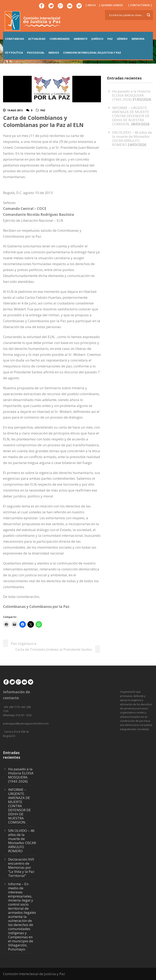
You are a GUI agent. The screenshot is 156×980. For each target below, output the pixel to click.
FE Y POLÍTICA (14, 53)
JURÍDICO (97, 39)
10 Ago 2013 (15, 110)
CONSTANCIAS (15, 39)
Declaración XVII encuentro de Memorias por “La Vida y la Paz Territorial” (21, 867)
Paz (43, 110)
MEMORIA (138, 39)
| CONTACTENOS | (140, 5)
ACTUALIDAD (37, 39)
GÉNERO (122, 39)
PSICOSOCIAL (36, 53)
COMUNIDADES (60, 39)
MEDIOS (54, 53)
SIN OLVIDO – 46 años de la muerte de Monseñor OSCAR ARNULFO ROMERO (132, 138)
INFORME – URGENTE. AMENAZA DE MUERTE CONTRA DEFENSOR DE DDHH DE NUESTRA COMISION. (131, 116)
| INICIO (90, 5)
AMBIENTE (81, 39)
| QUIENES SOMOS (111, 5)
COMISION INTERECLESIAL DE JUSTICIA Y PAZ (92, 53)
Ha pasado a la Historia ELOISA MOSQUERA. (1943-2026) (131, 95)
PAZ (110, 39)
